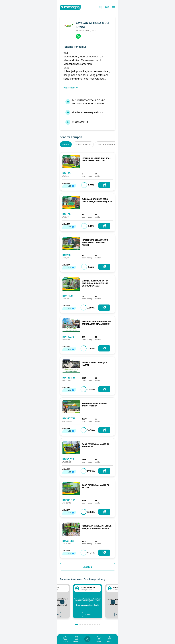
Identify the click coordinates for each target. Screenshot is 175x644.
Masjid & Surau (83, 144)
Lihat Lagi (87, 567)
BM (107, 7)
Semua (66, 144)
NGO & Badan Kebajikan (110, 144)
